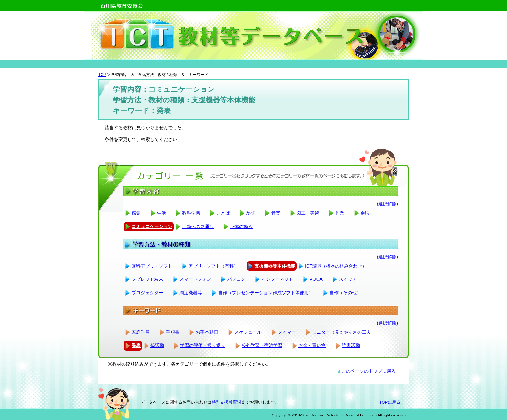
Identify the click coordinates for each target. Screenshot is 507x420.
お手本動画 (207, 332)
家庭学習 (141, 332)
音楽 (276, 213)
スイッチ (348, 279)
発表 (136, 345)
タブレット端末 (147, 279)
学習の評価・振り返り (203, 345)
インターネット (277, 279)
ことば (223, 213)
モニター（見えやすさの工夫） (344, 332)
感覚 (136, 213)
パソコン (236, 279)
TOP (102, 75)
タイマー (287, 332)
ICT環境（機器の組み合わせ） (336, 266)
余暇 (365, 213)
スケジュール (248, 332)
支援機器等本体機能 (275, 266)
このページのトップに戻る (369, 371)
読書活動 (351, 345)
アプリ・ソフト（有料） (213, 266)
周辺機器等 (191, 293)
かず (251, 213)
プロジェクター (147, 293)
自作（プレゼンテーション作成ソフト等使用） (266, 293)
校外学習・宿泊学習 (262, 345)
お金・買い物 (312, 345)
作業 (340, 213)
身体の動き (241, 226)
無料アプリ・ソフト (152, 266)
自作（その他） (345, 293)
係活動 (157, 345)
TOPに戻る (390, 402)
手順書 (173, 332)
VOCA (316, 279)
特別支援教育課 (227, 402)
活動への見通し (198, 226)
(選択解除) (387, 204)
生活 (161, 213)
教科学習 (191, 213)
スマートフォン (195, 279)
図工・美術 (308, 213)
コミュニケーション (152, 226)
